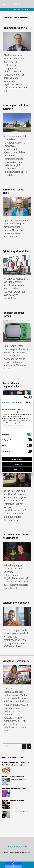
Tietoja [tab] (28, 403)
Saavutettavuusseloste (17, 856)
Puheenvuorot (23, 9)
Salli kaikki (17, 459)
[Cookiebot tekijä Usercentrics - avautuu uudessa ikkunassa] (24, 397)
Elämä (8, 9)
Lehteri (17, 4)
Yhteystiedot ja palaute (17, 846)
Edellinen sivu (24, 749)
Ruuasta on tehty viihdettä (16, 661)
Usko (14, 9)
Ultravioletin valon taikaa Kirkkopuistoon (15, 536)
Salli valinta (17, 464)
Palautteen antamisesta (15, 28)
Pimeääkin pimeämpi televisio (13, 314)
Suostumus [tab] (6, 403)
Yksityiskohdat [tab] (17, 403)
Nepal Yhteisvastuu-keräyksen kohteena (14, 788)
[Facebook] (13, 863)
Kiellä (17, 469)
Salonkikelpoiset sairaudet (16, 603)
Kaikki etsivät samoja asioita (13, 191)
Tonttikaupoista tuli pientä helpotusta (16, 107)
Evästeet (27, 852)
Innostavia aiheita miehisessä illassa (13, 800)
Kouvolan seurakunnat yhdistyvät (20, 812)
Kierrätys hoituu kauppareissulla (11, 385)
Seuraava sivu (29, 749)
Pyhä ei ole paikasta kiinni (16, 251)
